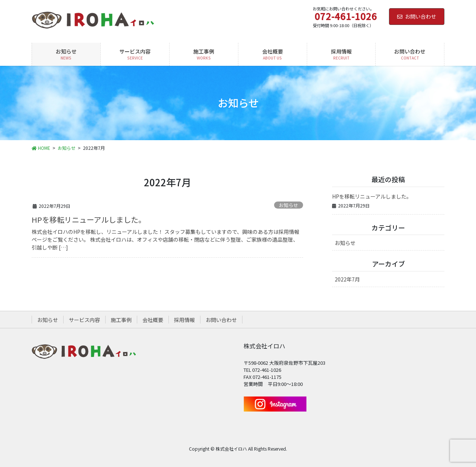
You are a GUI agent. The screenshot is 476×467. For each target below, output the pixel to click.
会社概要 (153, 320)
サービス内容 (84, 320)
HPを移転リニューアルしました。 (89, 220)
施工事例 (121, 320)
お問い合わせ (417, 16)
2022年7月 (347, 279)
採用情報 (184, 320)
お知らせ (289, 205)
